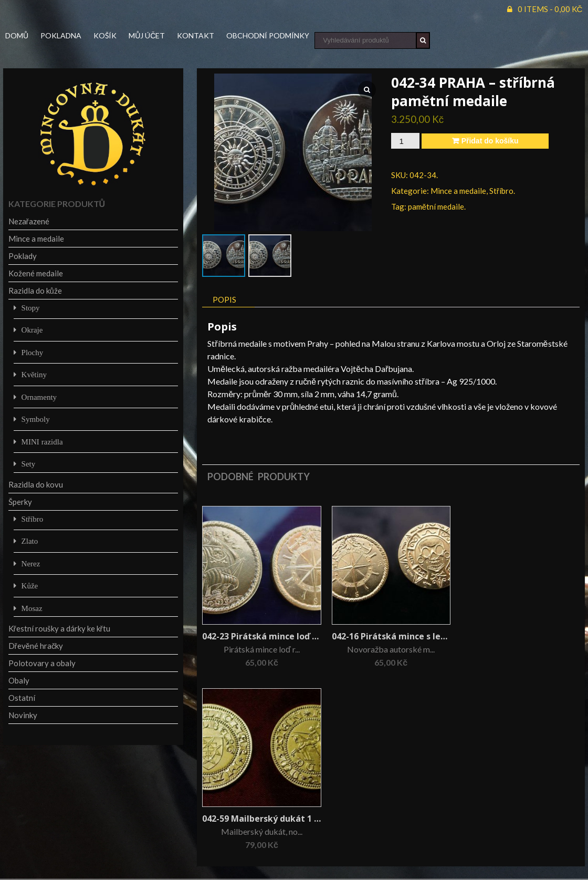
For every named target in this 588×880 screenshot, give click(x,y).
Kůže (30, 586)
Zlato (30, 541)
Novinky (23, 715)
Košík (105, 35)
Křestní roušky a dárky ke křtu (59, 628)
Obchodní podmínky (268, 35)
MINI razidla (42, 442)
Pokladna (61, 35)
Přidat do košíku (490, 141)
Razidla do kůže (35, 291)
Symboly (36, 419)
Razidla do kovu (36, 484)
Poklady (23, 256)
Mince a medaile (458, 191)
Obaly (19, 680)
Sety (29, 464)
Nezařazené (29, 221)
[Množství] (405, 141)
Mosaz (32, 608)
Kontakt (196, 35)
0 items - (550, 9)
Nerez (31, 563)
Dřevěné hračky (36, 646)
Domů (17, 35)
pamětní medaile (436, 206)
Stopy (31, 308)
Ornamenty (39, 397)
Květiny (34, 374)
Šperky (20, 502)
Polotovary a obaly (42, 663)
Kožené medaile (36, 273)
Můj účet (147, 35)
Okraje (32, 330)
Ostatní (22, 698)
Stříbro (501, 191)
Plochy (33, 352)
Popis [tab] (224, 299)
